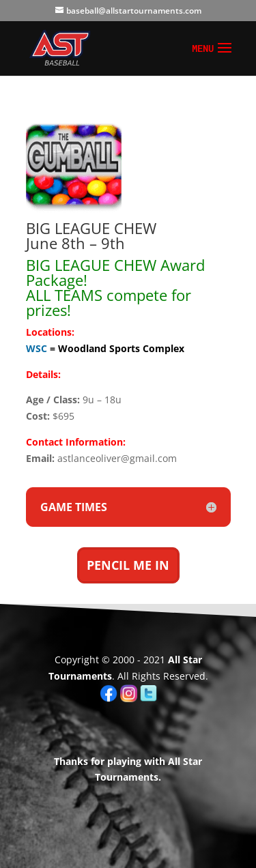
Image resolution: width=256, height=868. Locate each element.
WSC (37, 348)
